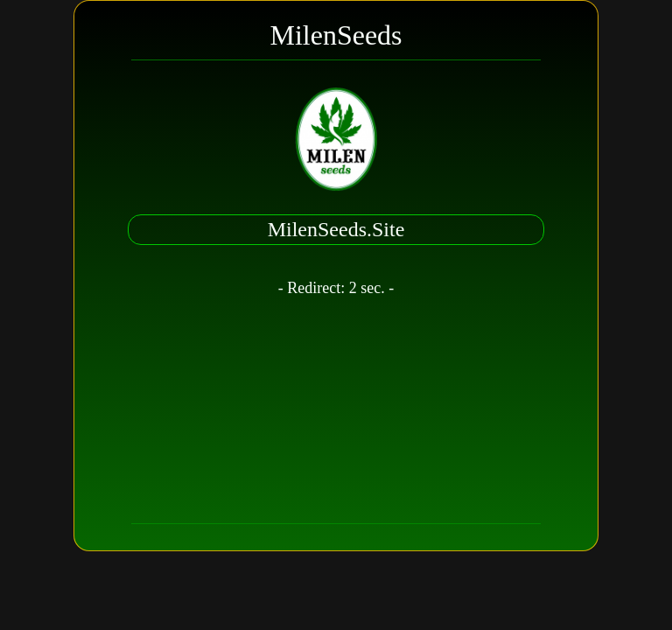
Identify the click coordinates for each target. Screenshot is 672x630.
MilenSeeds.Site (336, 229)
